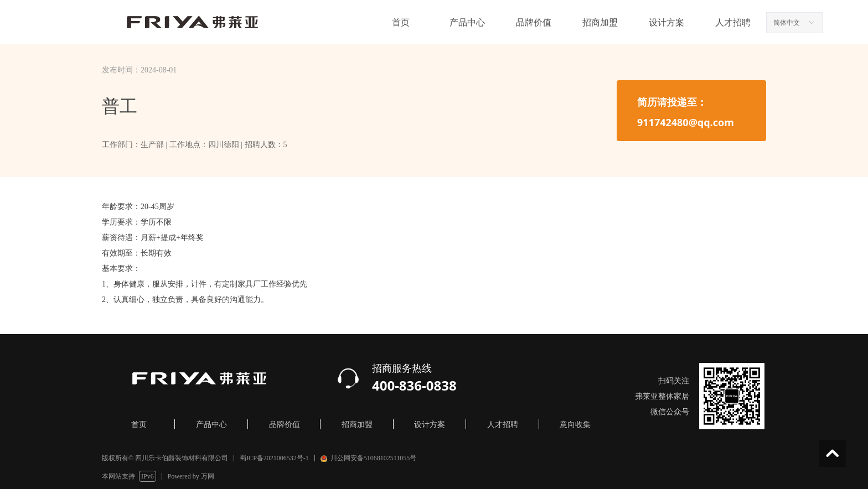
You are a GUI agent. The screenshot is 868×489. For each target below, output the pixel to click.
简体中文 (787, 23)
